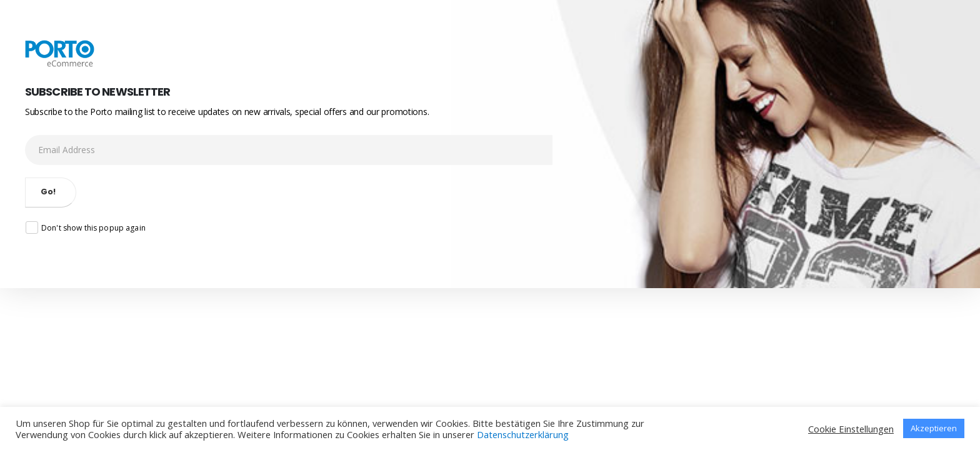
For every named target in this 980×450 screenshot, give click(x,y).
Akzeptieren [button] (934, 428)
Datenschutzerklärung (523, 434)
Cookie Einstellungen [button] (851, 429)
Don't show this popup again (86, 227)
